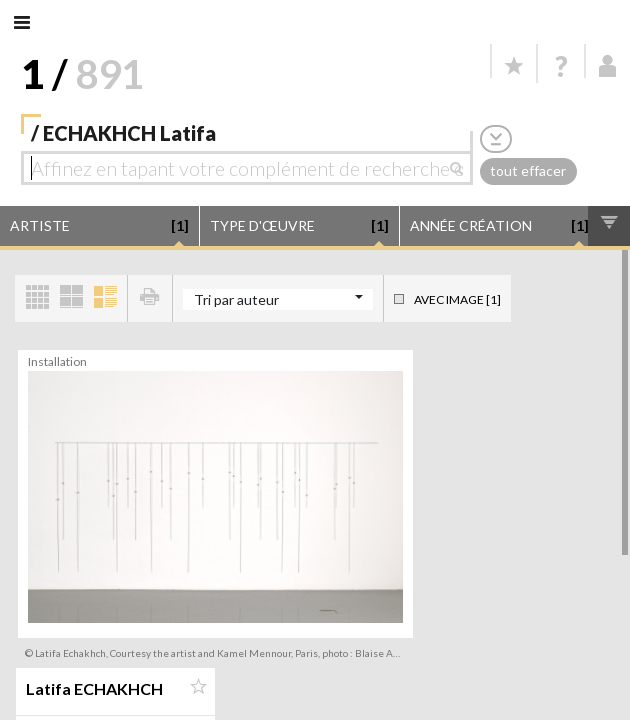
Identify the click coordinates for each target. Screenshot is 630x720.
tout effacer (528, 170)
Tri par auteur (236, 299)
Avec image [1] (457, 299)
